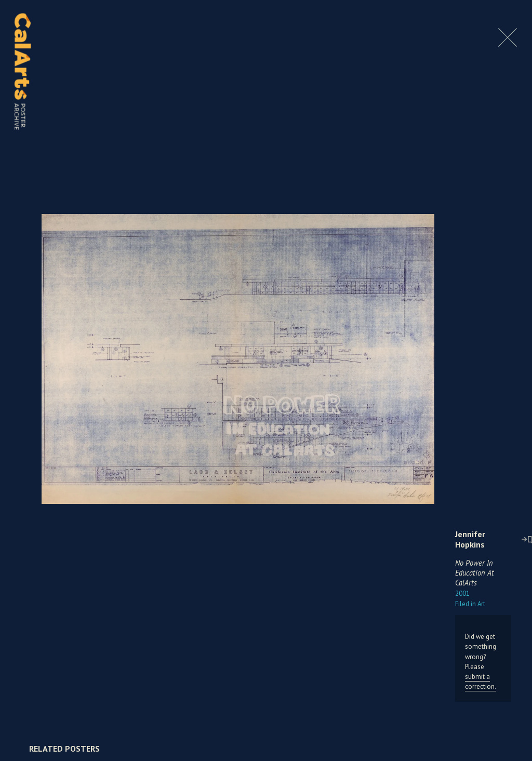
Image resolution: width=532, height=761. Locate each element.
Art (470, 604)
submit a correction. (481, 682)
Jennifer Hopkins (470, 539)
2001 (462, 593)
